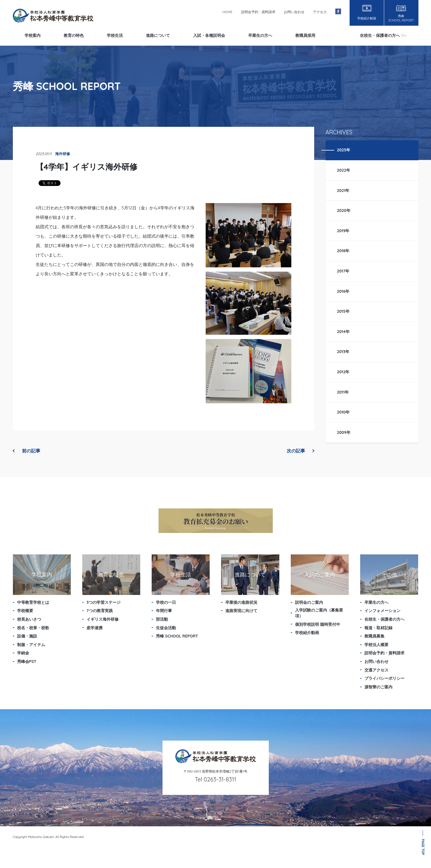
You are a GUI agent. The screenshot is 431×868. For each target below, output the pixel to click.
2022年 (344, 170)
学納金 (23, 653)
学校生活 (115, 35)
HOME (227, 12)
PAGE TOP (423, 847)
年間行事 (164, 611)
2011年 (343, 392)
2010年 (343, 412)
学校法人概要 (376, 645)
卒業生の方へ (260, 35)
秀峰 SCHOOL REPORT (177, 636)
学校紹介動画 (307, 633)
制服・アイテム (31, 645)
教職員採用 (305, 35)
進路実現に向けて (241, 611)
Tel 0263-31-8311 (215, 779)
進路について (158, 35)
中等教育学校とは (33, 602)
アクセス (320, 12)
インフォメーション (382, 611)
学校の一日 (166, 602)
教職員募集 (374, 636)
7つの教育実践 (100, 611)
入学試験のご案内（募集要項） (319, 613)
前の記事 (27, 451)
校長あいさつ (29, 619)
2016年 (343, 291)
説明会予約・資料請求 (258, 12)
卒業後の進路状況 (241, 602)
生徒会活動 (166, 628)
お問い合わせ (294, 12)
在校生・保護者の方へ (383, 35)
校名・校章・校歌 (33, 628)
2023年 (344, 150)
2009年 (344, 432)
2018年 (343, 251)
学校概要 (25, 611)
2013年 (343, 352)
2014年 (343, 332)
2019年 (343, 231)
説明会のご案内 (309, 602)
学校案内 (33, 35)
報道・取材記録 (378, 628)
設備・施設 (27, 636)
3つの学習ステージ (104, 602)
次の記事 (300, 451)
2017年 (343, 271)
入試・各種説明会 (209, 35)
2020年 (344, 211)
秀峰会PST (27, 661)
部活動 (162, 619)
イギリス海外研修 (103, 619)
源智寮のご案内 (378, 687)
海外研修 (63, 154)
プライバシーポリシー (384, 678)
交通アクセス (376, 670)
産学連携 (95, 628)
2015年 (343, 311)
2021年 (343, 191)
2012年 (343, 372)
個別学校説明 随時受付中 (318, 624)
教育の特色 (74, 35)
